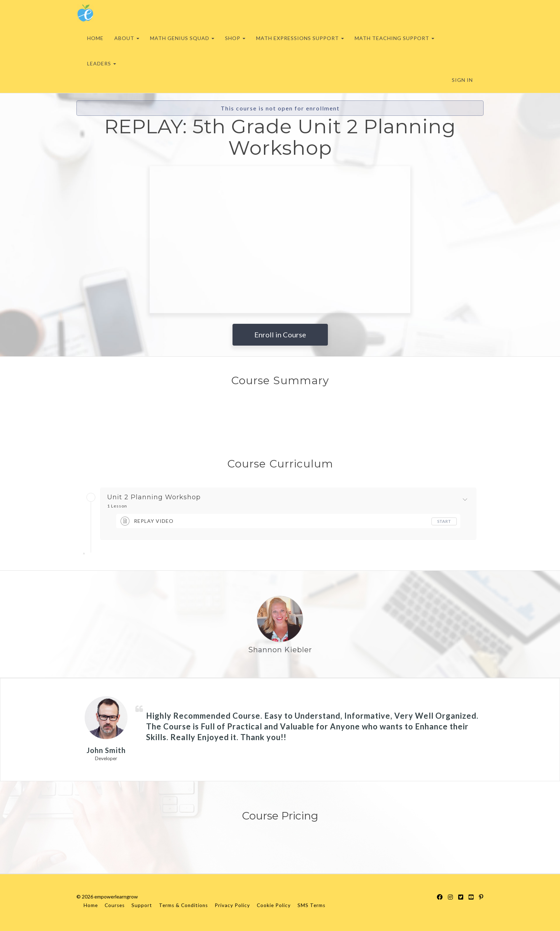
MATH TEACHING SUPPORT (394, 38)
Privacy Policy (232, 905)
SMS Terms (311, 905)
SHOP (235, 38)
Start (444, 521)
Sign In (462, 80)
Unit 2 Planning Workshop (154, 497)
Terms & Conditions (183, 905)
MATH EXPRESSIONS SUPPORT (300, 38)
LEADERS (102, 63)
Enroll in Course (280, 335)
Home (91, 905)
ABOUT (127, 38)
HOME (95, 38)
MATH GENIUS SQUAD (182, 38)
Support (142, 905)
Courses (115, 905)
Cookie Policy (274, 905)
